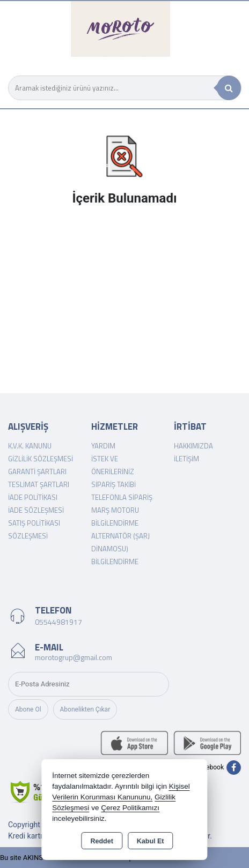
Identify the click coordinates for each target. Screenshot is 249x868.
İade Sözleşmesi (36, 510)
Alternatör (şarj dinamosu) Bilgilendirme (120, 549)
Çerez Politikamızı (130, 808)
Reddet (101, 841)
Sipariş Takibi (113, 484)
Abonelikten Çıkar (85, 709)
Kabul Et (151, 841)
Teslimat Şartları (39, 484)
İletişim (186, 459)
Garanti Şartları (37, 472)
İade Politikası (33, 497)
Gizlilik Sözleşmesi (41, 459)
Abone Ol (28, 709)
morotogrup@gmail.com (74, 657)
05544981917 (58, 622)
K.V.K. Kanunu (30, 446)
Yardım (103, 446)
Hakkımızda (193, 446)
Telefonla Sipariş (122, 497)
